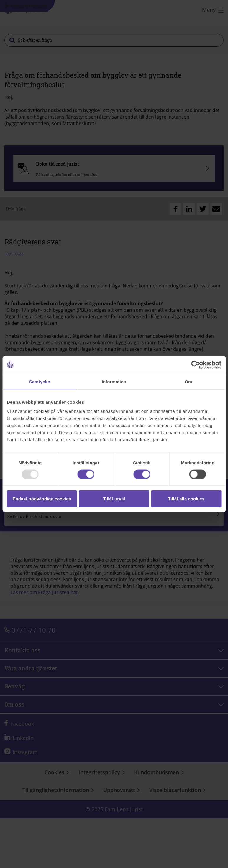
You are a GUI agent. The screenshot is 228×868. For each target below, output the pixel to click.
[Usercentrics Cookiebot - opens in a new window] (195, 365)
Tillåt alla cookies (186, 499)
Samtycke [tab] (40, 381)
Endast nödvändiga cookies (42, 499)
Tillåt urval (114, 499)
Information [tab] (114, 381)
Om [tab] (188, 381)
